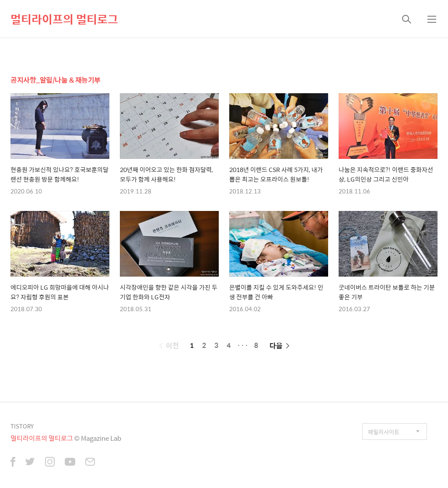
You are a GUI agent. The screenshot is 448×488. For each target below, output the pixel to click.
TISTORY (22, 426)
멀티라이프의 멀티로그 (64, 19)
